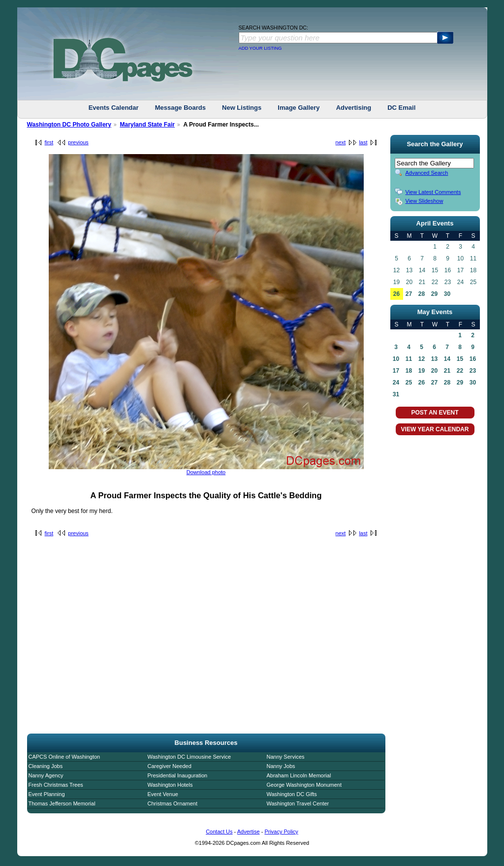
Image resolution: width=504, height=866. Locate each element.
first (49, 142)
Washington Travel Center (298, 803)
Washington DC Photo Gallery (69, 125)
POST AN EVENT (435, 413)
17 (396, 371)
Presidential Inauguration (178, 775)
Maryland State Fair (147, 125)
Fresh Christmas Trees (56, 785)
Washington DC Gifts (292, 794)
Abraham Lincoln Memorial (299, 775)
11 (409, 359)
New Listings (242, 108)
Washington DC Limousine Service (189, 757)
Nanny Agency (46, 775)
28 (422, 294)
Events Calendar (114, 108)
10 (396, 359)
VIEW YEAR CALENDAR (435, 429)
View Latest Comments (433, 192)
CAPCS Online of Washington (64, 757)
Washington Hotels (170, 785)
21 (447, 371)
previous (78, 142)
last (363, 142)
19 (422, 371)
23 (473, 371)
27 (409, 294)
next (341, 142)
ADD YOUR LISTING (260, 48)
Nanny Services (286, 757)
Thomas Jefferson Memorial (62, 803)
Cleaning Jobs (46, 766)
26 (396, 294)
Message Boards (180, 108)
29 (434, 294)
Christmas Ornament (173, 803)
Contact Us (219, 832)
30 (447, 294)
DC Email (401, 108)
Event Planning (47, 794)
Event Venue (163, 794)
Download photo (206, 472)
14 (447, 359)
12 (422, 359)
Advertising (354, 108)
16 (473, 359)
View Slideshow (425, 201)
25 (409, 383)
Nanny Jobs (281, 766)
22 (460, 371)
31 (396, 394)
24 (396, 383)
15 (460, 359)
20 (434, 371)
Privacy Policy (281, 832)
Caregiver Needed (170, 766)
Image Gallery (299, 108)
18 (409, 371)
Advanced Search (427, 173)
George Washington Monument (304, 785)
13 (434, 359)
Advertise (249, 832)
